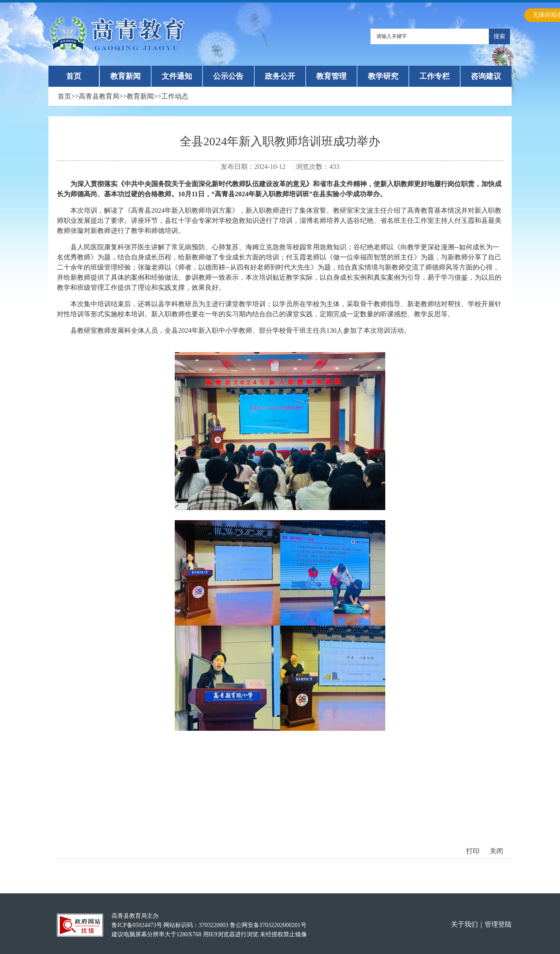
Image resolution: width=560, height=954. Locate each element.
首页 (74, 76)
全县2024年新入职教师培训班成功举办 (280, 141)
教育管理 (331, 76)
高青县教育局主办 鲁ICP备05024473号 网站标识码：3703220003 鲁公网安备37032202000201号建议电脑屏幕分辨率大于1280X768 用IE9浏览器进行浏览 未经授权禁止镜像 (209, 925)
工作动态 (175, 96)
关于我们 (464, 924)
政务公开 (280, 76)
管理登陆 (498, 924)
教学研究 (383, 76)
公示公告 (228, 76)
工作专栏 (435, 76)
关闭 (496, 851)
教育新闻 (125, 76)
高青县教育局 (99, 96)
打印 (473, 851)
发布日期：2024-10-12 (253, 167)
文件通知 (177, 76)
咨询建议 (486, 76)
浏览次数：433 (317, 167)
